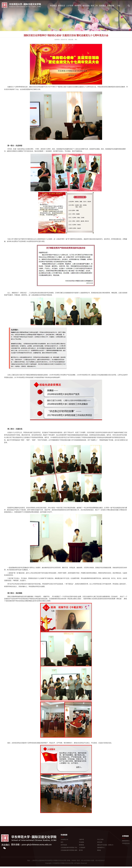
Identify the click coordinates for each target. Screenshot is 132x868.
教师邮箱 (81, 845)
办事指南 (111, 6)
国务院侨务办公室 (127, 841)
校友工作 (94, 6)
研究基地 (86, 6)
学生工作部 (100, 839)
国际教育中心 (101, 848)
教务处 (99, 850)
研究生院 (100, 842)
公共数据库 (82, 848)
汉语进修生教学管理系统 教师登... (70, 850)
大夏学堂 (81, 839)
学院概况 (53, 6)
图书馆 (81, 850)
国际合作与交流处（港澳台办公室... (107, 845)
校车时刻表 (64, 845)
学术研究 (78, 6)
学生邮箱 (81, 842)
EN (119, 6)
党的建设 (103, 6)
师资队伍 (62, 6)
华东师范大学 (64, 839)
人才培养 (70, 6)
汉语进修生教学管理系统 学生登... (70, 848)
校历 (62, 842)
